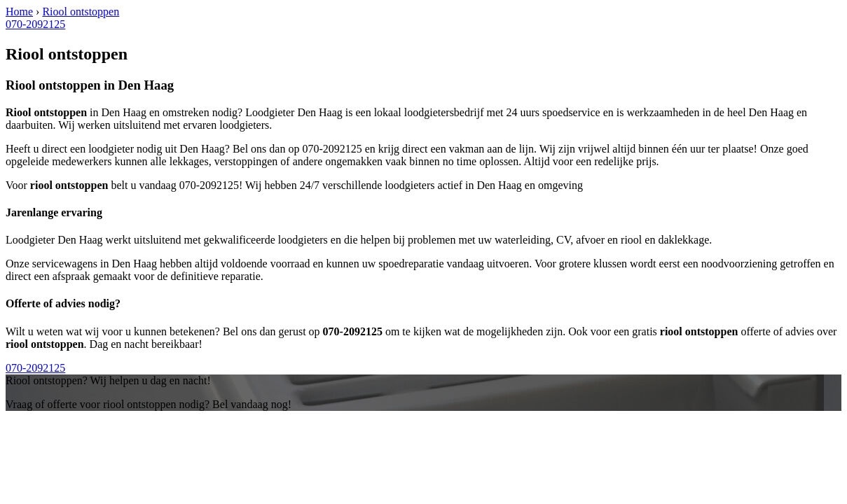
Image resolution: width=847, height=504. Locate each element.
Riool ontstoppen (81, 12)
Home (19, 12)
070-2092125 (35, 24)
